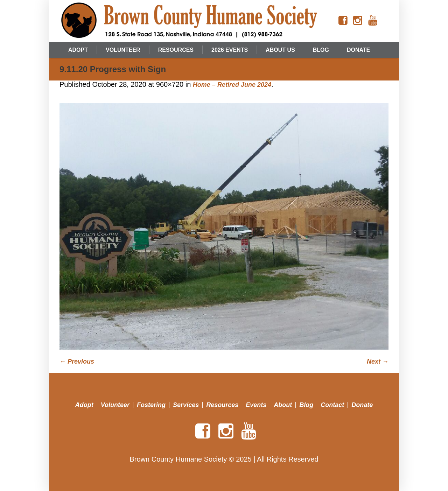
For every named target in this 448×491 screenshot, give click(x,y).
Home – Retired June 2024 (232, 85)
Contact (332, 405)
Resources (222, 405)
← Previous (77, 362)
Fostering (151, 405)
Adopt (84, 405)
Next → (378, 362)
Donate (362, 405)
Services (186, 405)
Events (256, 405)
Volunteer (115, 405)
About (283, 405)
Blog (306, 405)
